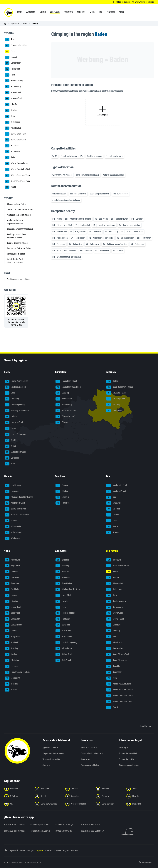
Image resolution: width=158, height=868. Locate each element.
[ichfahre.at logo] (9, 12)
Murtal (11, 440)
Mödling (11, 110)
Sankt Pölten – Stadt (16, 134)
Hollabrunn (12, 69)
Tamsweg (113, 405)
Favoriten (12, 584)
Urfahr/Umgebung (66, 643)
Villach (11, 521)
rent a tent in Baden (121, 194)
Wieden (11, 690)
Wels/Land (63, 660)
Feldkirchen (13, 485)
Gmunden (63, 578)
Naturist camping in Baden (114, 175)
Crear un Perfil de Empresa (92, 753)
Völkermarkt (13, 527)
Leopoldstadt (13, 625)
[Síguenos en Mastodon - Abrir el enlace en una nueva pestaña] (140, 804)
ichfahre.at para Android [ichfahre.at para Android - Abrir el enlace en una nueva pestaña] (40, 831)
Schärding (63, 625)
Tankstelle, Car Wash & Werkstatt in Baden (15, 261)
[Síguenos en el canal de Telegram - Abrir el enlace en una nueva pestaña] (79, 804)
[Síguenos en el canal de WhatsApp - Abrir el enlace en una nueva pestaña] (48, 804)
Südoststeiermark (15, 452)
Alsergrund (12, 560)
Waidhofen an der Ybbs (17, 181)
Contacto (46, 765)
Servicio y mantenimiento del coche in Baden (16, 236)
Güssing (62, 393)
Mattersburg (64, 405)
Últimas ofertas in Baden (16, 204)
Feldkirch (63, 503)
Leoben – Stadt (14, 423)
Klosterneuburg (14, 81)
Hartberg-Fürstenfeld (17, 411)
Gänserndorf (13, 63)
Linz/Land (63, 601)
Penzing (11, 666)
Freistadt (62, 572)
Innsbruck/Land (116, 491)
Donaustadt (13, 578)
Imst (111, 497)
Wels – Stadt (64, 655)
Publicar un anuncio (89, 747)
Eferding (62, 566)
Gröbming (12, 399)
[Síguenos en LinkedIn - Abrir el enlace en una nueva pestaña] (140, 796)
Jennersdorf (64, 399)
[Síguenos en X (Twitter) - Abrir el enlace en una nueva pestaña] (18, 796)
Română (49, 851)
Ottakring (12, 660)
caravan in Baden (59, 194)
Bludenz (62, 491)
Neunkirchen (13, 128)
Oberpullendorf (65, 417)
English (66, 851)
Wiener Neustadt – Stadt (17, 169)
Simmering (12, 678)
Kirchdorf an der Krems (68, 589)
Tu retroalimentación (51, 759)
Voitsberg (12, 458)
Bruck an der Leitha (16, 45)
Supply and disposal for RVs (72, 156)
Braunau (62, 560)
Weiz (10, 464)
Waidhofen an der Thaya (17, 175)
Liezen (10, 428)
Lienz (112, 521)
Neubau (11, 655)
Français (31, 851)
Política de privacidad (128, 753)
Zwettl (10, 187)
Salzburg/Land (116, 399)
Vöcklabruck (64, 649)
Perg (61, 607)
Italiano (58, 851)
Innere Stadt (13, 607)
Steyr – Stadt (64, 637)
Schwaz (112, 533)
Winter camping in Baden (62, 175)
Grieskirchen (64, 584)
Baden (25, 24)
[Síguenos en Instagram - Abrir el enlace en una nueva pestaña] (48, 789)
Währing (11, 684)
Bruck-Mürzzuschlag (16, 381)
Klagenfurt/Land (15, 503)
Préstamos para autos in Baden (19, 215)
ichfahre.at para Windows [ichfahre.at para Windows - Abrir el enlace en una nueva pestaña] (15, 831)
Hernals (11, 595)
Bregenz (62, 485)
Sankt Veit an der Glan (17, 515)
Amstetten (12, 39)
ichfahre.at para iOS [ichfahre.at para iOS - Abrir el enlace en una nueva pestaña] (64, 831)
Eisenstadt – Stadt (66, 381)
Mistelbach (12, 122)
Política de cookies (127, 759)
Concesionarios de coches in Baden (21, 210)
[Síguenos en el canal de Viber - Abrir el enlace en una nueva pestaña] (110, 804)
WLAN (55, 156)
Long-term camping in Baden (88, 175)
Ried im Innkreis (65, 613)
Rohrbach (63, 619)
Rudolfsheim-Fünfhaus (17, 672)
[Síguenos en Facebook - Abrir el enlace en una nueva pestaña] (18, 789)
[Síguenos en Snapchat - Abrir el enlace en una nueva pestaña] (79, 796)
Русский (14, 851)
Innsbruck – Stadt (117, 485)
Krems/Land (13, 93)
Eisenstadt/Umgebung (68, 387)
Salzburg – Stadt (116, 393)
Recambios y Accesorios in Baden (20, 229)
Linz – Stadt (64, 595)
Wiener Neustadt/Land (17, 164)
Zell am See (114, 411)
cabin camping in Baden (100, 194)
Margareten (13, 637)
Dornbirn (62, 497)
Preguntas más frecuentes (53, 753)
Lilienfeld (11, 105)
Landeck (113, 515)
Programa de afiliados (90, 765)
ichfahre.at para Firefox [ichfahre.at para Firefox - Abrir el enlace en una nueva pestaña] (40, 824)
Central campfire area (114, 156)
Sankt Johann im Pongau (120, 387)
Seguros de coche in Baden (18, 243)
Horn (10, 75)
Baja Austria (15, 24)
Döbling (11, 572)
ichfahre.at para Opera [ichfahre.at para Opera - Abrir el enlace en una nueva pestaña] (90, 824)
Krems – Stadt (13, 99)
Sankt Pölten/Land (15, 140)
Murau (10, 446)
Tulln (10, 158)
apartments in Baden (78, 194)
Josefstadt (12, 613)
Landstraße (12, 619)
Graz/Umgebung (15, 405)
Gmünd (11, 57)
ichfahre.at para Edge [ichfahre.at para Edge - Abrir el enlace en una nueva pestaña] (64, 824)
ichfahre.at (15, 862)
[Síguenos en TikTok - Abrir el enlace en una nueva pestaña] (140, 789)
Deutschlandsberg (15, 387)
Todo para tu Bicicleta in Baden (19, 248)
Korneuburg (13, 87)
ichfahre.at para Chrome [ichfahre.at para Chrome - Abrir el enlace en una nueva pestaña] (14, 824)
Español (40, 851)
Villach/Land (13, 533)
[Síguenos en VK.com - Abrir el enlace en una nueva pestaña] (18, 804)
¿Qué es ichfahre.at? (51, 747)
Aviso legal (123, 747)
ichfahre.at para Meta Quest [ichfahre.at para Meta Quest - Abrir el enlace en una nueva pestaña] (92, 831)
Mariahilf (12, 643)
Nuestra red (85, 759)
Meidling (11, 649)
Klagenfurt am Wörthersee (19, 497)
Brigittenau (12, 566)
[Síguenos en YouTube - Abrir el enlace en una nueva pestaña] (110, 789)
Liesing (11, 631)
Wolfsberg (12, 539)
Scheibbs (12, 146)
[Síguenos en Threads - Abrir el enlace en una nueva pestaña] (79, 789)
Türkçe (23, 851)
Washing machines (95, 156)
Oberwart (62, 423)
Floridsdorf (12, 589)
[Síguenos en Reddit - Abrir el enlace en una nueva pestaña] (48, 796)
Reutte (112, 527)
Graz (10, 393)
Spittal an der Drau (15, 509)
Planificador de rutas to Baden (19, 279)
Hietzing (11, 601)
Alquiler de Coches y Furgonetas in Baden (15, 222)
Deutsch (75, 851)
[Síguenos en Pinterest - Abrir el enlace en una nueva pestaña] (110, 796)
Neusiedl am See (65, 411)
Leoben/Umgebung (16, 434)
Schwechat (12, 152)
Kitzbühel (113, 503)
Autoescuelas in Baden (16, 254)
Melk (10, 116)
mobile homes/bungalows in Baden (66, 200)
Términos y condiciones (129, 765)
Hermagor (12, 491)
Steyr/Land (63, 631)
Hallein (112, 381)
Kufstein (113, 509)
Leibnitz (11, 417)
